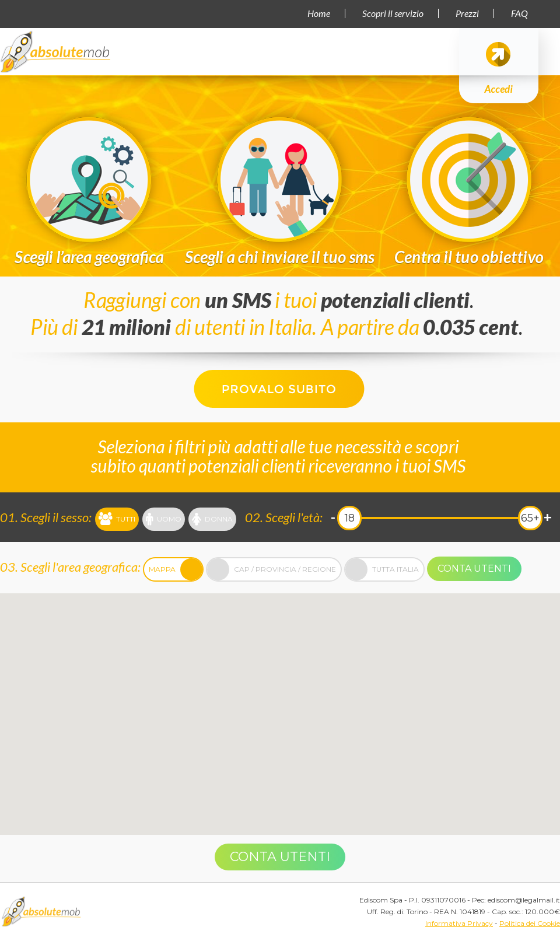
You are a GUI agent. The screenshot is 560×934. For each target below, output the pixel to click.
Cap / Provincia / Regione (272, 569)
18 (350, 518)
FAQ (519, 13)
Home (319, 13)
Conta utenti (474, 569)
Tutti (117, 519)
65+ (530, 518)
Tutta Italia (382, 569)
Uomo (164, 519)
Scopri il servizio (393, 13)
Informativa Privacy (459, 923)
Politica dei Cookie (530, 923)
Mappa (176, 569)
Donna (212, 519)
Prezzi (467, 13)
